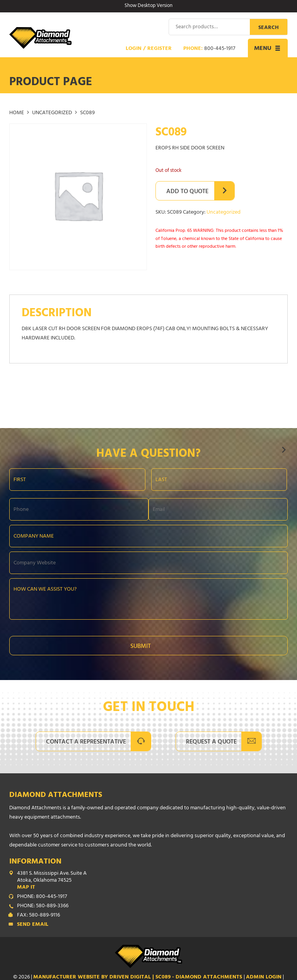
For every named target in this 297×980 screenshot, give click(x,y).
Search (269, 28)
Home (17, 113)
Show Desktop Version (148, 6)
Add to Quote (187, 192)
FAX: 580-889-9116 (38, 915)
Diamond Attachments (56, 795)
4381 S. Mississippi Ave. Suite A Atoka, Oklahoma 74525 (152, 881)
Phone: (209, 49)
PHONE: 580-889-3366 (43, 906)
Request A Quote (211, 742)
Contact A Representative (86, 742)
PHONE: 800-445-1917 (42, 897)
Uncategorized (52, 113)
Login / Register (149, 49)
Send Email (33, 925)
